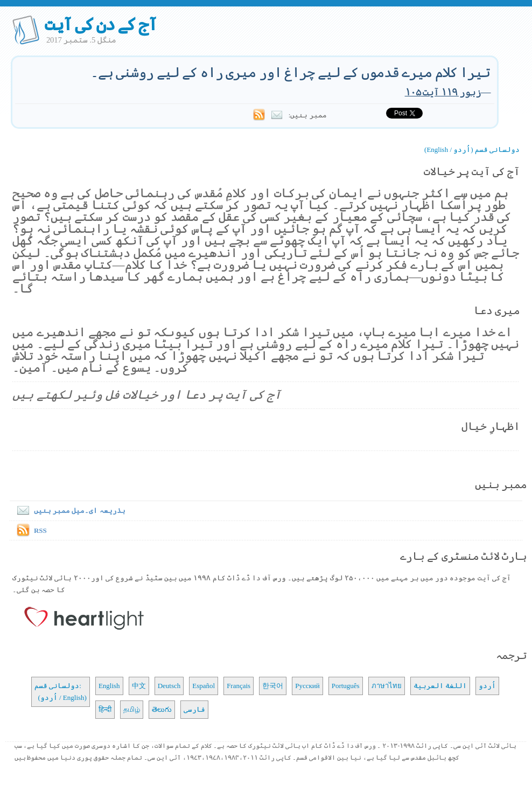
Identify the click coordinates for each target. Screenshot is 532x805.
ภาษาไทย (387, 686)
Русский (307, 686)
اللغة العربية (440, 686)
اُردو (487, 686)
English (109, 686)
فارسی (194, 709)
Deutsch (169, 686)
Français (239, 686)
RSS (40, 530)
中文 (139, 686)
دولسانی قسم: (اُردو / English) (61, 692)
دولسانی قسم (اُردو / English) (472, 150)
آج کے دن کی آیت (100, 24)
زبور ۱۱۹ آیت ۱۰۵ (443, 92)
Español (204, 686)
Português (346, 686)
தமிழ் (132, 709)
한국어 (273, 686)
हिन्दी (105, 709)
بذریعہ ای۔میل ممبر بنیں (69, 511)
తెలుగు (162, 709)
